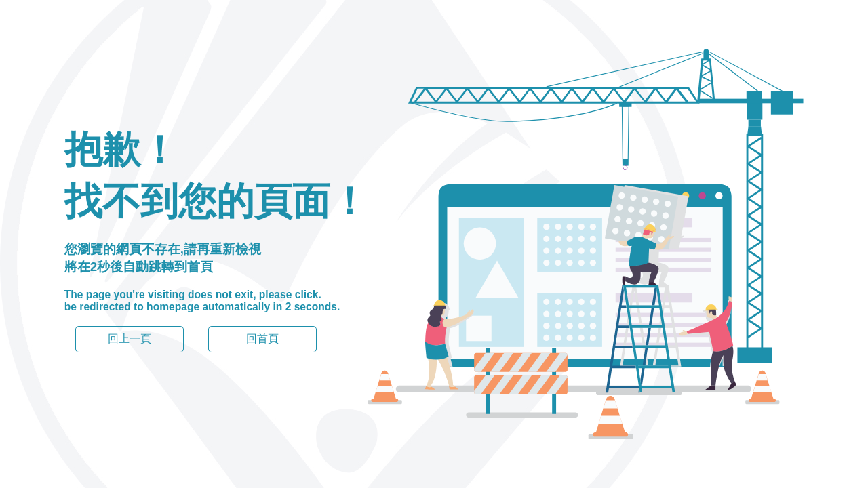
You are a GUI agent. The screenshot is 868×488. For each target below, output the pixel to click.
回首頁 (262, 339)
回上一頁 (130, 339)
